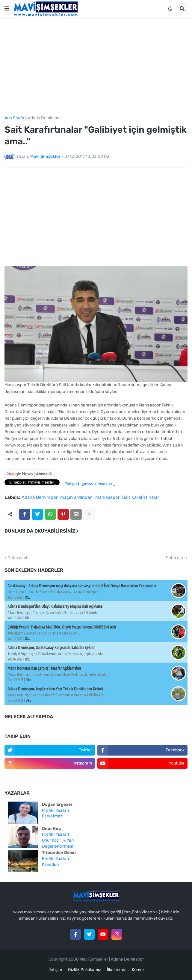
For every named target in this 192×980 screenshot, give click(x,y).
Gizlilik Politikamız (84, 970)
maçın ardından (76, 498)
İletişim (55, 970)
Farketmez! (53, 816)
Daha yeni (17, 558)
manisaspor (107, 498)
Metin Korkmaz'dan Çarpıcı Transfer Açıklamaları (44, 668)
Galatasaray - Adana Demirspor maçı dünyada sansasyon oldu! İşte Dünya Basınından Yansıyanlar (82, 586)
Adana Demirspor (44, 118)
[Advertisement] (96, 67)
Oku (28, 597)
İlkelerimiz (116, 970)
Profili (47, 810)
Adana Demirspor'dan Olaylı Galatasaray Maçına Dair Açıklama (55, 606)
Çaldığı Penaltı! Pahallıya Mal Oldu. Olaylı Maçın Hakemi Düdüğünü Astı (62, 627)
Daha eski (175, 558)
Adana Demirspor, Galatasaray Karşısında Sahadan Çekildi (51, 648)
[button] (7, 9)
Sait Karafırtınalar (141, 498)
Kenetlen (50, 864)
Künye (138, 970)
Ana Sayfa (14, 118)
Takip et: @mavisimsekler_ (90, 484)
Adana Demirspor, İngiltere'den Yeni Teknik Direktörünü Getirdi (55, 689)
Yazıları (62, 810)
